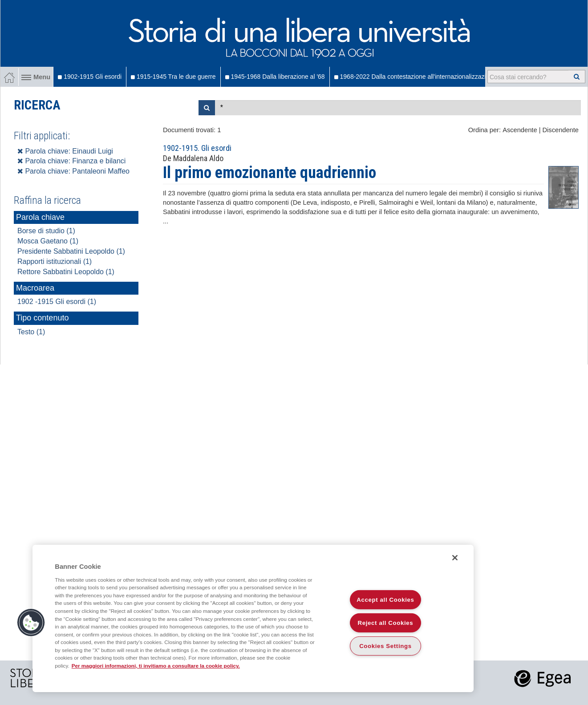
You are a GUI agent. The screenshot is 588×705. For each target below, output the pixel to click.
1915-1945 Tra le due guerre (173, 77)
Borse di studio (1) (46, 231)
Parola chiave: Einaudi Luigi (65, 151)
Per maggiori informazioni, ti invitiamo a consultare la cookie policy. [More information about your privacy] (156, 666)
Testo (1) (31, 332)
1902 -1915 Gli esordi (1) (57, 302)
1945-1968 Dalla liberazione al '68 (275, 77)
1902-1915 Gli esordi (90, 77)
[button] (31, 623)
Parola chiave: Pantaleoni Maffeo (73, 171)
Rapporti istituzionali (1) (55, 261)
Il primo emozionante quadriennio (270, 173)
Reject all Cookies (386, 623)
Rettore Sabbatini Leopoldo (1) (66, 272)
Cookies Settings (385, 646)
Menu (36, 77)
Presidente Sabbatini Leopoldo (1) (71, 251)
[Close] (455, 558)
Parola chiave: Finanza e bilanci (71, 161)
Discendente (561, 130)
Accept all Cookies (385, 600)
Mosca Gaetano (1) (48, 241)
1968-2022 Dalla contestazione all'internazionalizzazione (415, 77)
